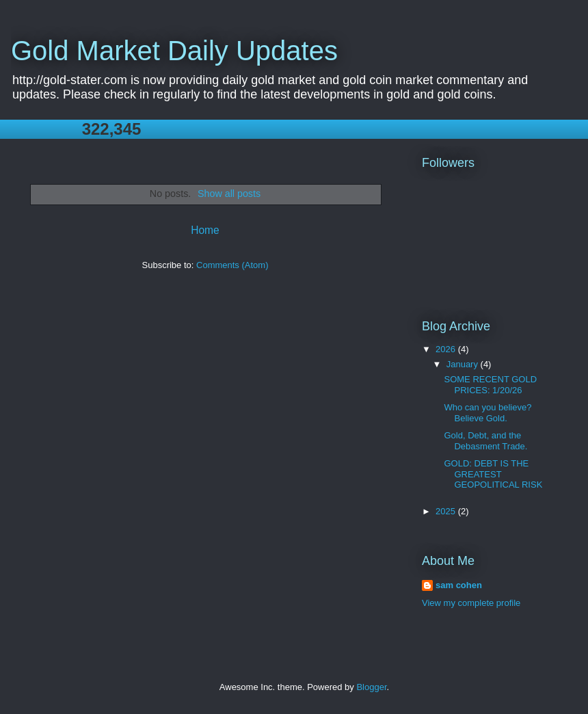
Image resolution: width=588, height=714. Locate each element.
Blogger (371, 687)
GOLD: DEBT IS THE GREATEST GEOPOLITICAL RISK (493, 474)
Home (205, 230)
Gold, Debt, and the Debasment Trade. (485, 441)
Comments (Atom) (232, 265)
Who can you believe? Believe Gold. (487, 413)
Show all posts (229, 194)
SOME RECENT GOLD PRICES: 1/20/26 (490, 385)
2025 (447, 511)
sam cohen (459, 585)
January (464, 364)
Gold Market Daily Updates (174, 51)
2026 (447, 349)
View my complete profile (471, 603)
